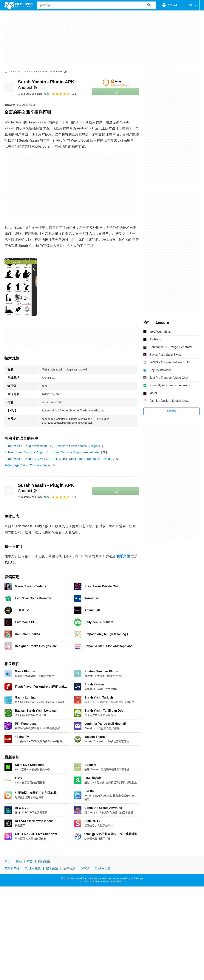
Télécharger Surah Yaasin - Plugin (27, 465)
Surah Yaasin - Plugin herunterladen (76, 452)
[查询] (96, 5)
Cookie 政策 (33, 869)
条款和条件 (12, 869)
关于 (7, 861)
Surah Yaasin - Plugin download (26, 446)
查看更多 (171, 411)
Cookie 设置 (103, 869)
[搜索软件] (149, 5)
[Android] (15, 72)
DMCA (85, 869)
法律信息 (69, 869)
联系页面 (123, 556)
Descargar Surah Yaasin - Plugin (91, 459)
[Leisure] (26, 72)
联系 (19, 861)
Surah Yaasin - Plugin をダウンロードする (33, 459)
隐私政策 (52, 869)
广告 (30, 861)
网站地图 (44, 861)
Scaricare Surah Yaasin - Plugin (76, 446)
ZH (193, 5)
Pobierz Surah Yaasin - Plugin (24, 452)
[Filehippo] (18, 5)
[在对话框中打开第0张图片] (21, 287)
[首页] (6, 72)
